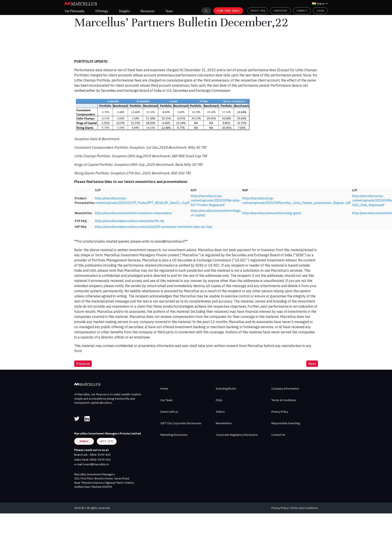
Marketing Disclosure (174, 435)
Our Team (166, 400)
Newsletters (224, 423)
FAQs (219, 400)
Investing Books (226, 389)
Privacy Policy (280, 412)
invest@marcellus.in (96, 464)
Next (312, 364)
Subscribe (280, 11)
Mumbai (84, 441)
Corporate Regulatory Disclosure (237, 435)
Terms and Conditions (304, 508)
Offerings (102, 11)
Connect (302, 11)
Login (320, 11)
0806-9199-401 (100, 460)
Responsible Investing (286, 423)
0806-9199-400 (100, 455)
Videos (220, 412)
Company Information (285, 389)
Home (164, 389)
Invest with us (169, 412)
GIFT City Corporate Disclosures (181, 423)
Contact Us (278, 435)
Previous (83, 364)
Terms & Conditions (284, 400)
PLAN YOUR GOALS (228, 11)
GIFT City (107, 441)
